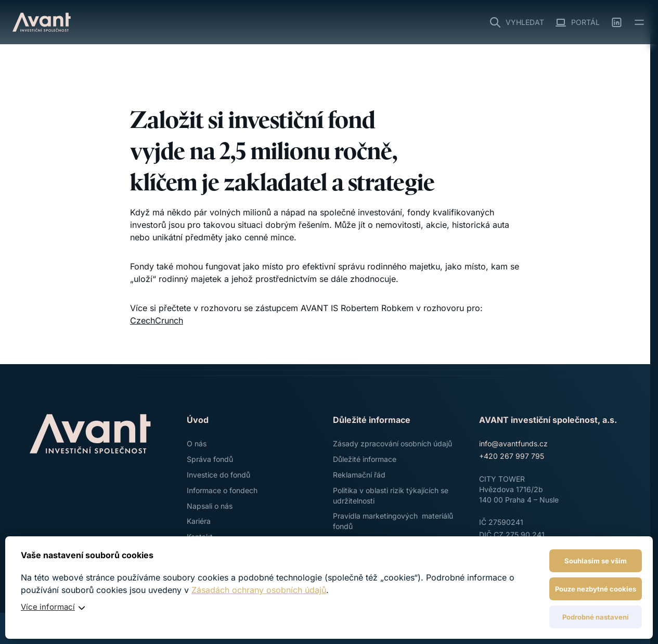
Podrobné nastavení (596, 617)
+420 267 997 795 (512, 456)
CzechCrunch (157, 320)
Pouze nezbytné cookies (596, 589)
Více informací (48, 607)
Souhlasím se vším (596, 561)
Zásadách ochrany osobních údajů (259, 590)
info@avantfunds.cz (513, 443)
